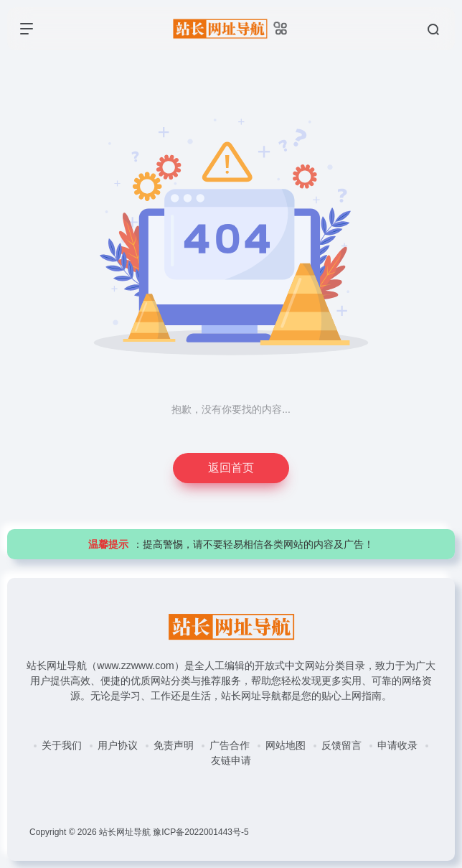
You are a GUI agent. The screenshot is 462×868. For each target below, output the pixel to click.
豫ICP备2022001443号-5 (201, 832)
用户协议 (118, 745)
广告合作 (230, 745)
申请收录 (397, 745)
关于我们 (62, 745)
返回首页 (231, 468)
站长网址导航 (125, 832)
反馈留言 (341, 745)
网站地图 (286, 745)
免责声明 (174, 745)
